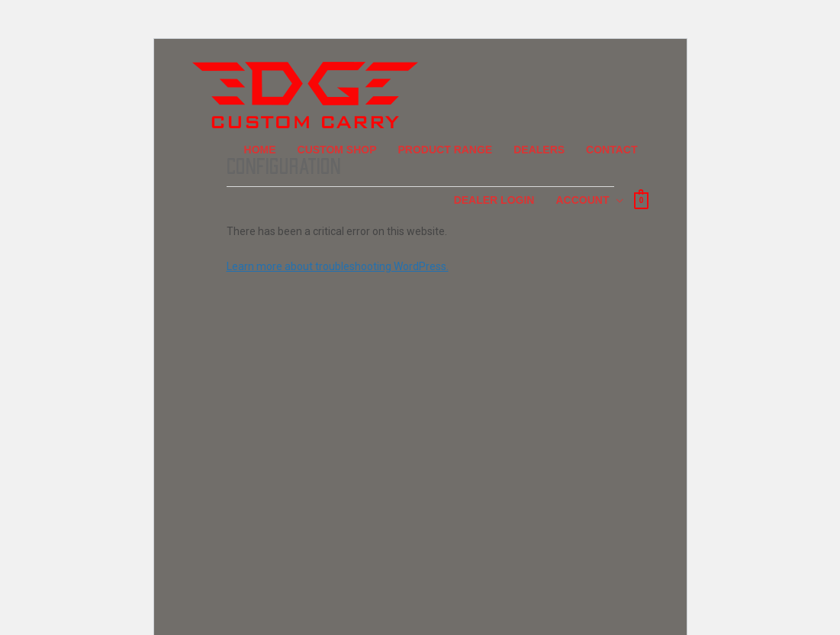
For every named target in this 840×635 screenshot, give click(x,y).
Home (260, 150)
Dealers (539, 150)
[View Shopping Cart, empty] (641, 200)
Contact (611, 150)
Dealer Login (494, 200)
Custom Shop (337, 150)
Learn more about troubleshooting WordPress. (338, 266)
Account (582, 200)
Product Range (446, 150)
